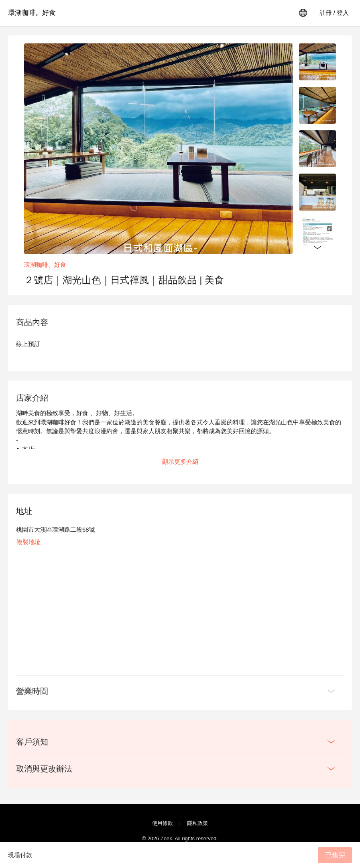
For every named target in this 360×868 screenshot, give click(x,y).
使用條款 (163, 823)
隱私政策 (197, 823)
